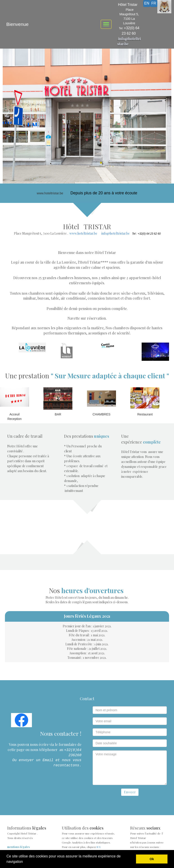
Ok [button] (152, 859)
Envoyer (130, 792)
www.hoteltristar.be (83, 233)
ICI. (99, 847)
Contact (87, 699)
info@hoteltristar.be (116, 233)
